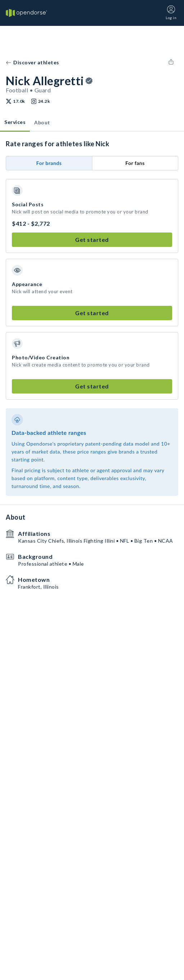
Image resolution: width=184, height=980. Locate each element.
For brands (49, 163)
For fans (135, 163)
